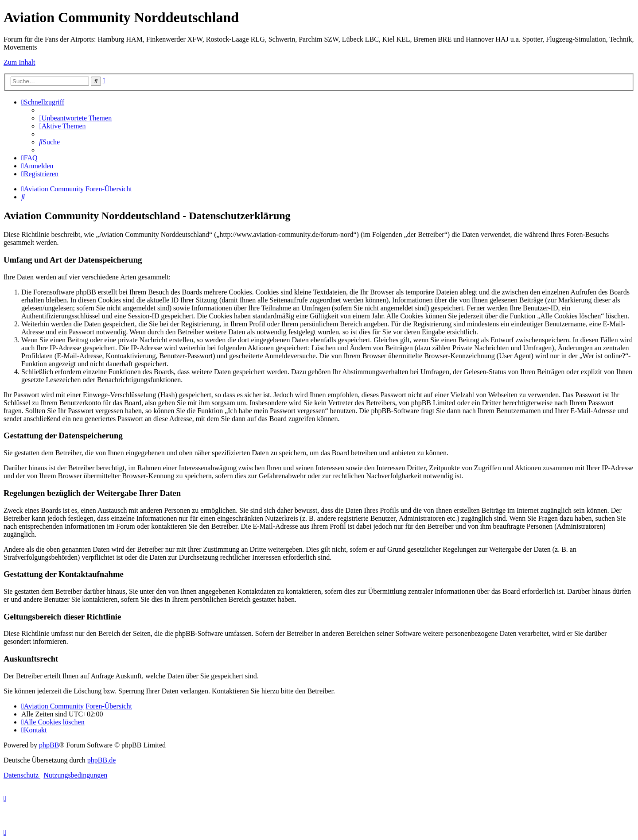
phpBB (49, 745)
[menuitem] (75, 118)
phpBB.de (101, 760)
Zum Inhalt (19, 62)
